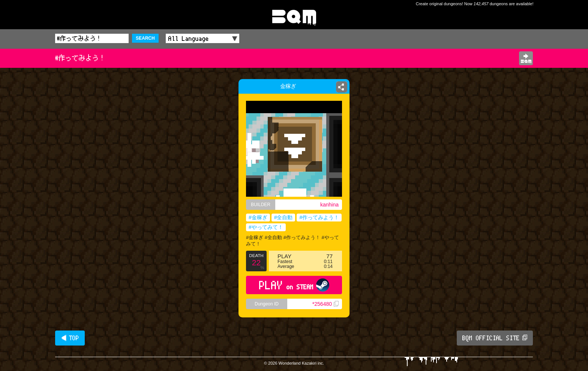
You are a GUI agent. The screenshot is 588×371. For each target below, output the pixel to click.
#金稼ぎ (258, 217)
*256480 (325, 304)
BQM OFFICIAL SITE (495, 338)
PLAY (294, 285)
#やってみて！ (266, 227)
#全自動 (283, 217)
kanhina (329, 205)
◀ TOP (70, 338)
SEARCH (145, 38)
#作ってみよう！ (319, 217)
